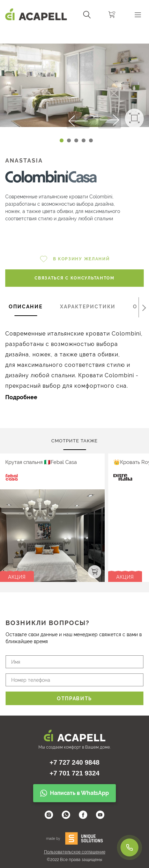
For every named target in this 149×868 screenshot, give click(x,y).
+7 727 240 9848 (74, 762)
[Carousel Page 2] (69, 140)
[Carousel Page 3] (76, 140)
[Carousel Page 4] (84, 140)
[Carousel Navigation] (74, 32)
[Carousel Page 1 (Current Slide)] (62, 140)
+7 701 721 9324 (74, 773)
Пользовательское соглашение (75, 852)
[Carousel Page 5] (91, 140)
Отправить (74, 699)
